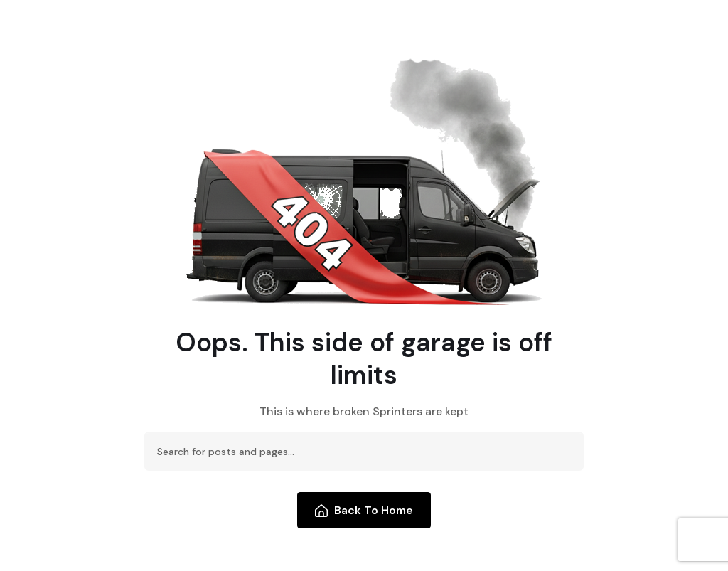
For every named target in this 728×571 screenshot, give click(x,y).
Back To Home (364, 510)
